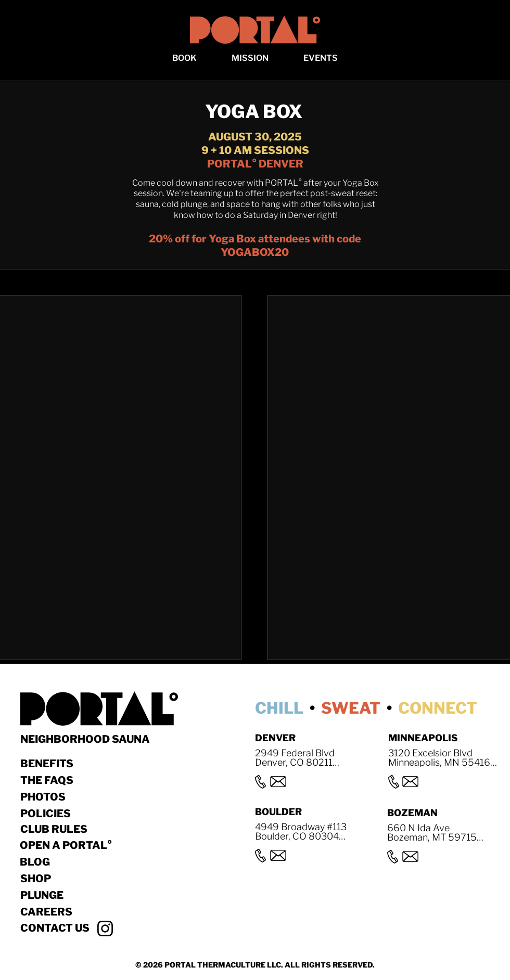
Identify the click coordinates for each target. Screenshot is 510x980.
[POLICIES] (58, 814)
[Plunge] (76, 895)
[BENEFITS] (58, 764)
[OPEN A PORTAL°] (75, 845)
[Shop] (76, 879)
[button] (185, 58)
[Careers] (76, 912)
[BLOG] (75, 862)
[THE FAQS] (58, 780)
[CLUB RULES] (58, 829)
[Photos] (58, 797)
